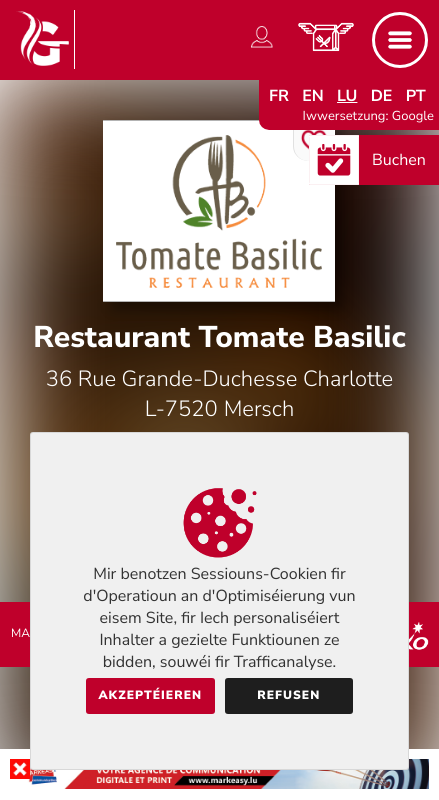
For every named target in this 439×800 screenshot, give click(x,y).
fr (279, 96)
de (382, 96)
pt (416, 96)
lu (347, 96)
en (313, 96)
